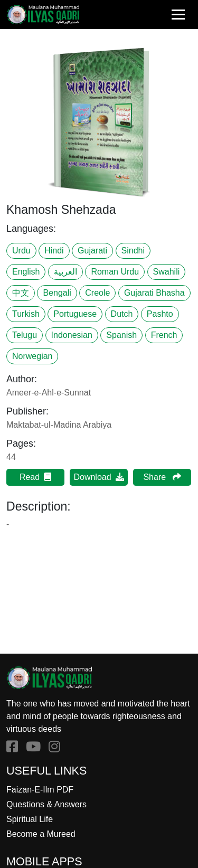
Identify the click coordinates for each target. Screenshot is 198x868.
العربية (65, 272)
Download (98, 477)
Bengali (57, 293)
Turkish (26, 314)
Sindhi (133, 251)
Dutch (122, 314)
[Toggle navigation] (178, 15)
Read (35, 477)
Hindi (54, 251)
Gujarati (92, 251)
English (26, 272)
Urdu (21, 251)
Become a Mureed (41, 834)
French (164, 335)
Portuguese (75, 314)
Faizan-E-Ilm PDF (40, 790)
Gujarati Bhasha (154, 293)
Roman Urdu (115, 272)
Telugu (25, 335)
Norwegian (32, 356)
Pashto (160, 314)
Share (162, 477)
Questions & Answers (46, 804)
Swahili (167, 272)
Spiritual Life (30, 819)
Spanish (121, 335)
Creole (97, 293)
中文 (21, 293)
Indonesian (72, 335)
